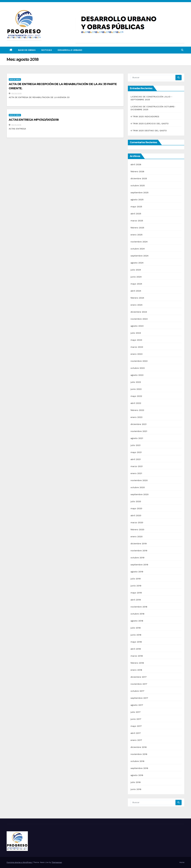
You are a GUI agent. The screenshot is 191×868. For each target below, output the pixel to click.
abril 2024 (136, 291)
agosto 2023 (137, 326)
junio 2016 (136, 789)
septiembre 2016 (139, 768)
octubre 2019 (137, 558)
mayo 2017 (136, 726)
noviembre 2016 (139, 754)
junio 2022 (136, 389)
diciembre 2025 (139, 178)
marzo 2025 (137, 221)
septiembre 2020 (140, 494)
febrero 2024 (137, 298)
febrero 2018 (137, 663)
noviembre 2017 (139, 684)
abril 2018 (136, 649)
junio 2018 (136, 635)
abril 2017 (136, 733)
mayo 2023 (136, 340)
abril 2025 (136, 214)
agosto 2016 (137, 775)
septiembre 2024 (139, 256)
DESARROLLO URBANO (70, 50)
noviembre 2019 (139, 551)
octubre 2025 (138, 186)
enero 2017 (136, 740)
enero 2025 (136, 235)
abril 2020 (136, 515)
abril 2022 (136, 403)
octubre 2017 (137, 691)
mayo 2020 (136, 508)
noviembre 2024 (139, 242)
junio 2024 (136, 277)
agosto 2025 (137, 200)
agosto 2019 (137, 572)
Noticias (47, 50)
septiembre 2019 (139, 565)
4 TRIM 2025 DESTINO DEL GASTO (149, 131)
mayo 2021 (136, 452)
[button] (182, 50)
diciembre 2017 (138, 677)
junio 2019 (136, 586)
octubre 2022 (138, 368)
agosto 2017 (137, 705)
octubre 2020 (138, 487)
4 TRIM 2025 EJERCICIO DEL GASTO (150, 124)
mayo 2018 (136, 642)
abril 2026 (136, 164)
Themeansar (57, 862)
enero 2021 (136, 473)
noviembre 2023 (139, 319)
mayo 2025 (136, 207)
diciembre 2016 (139, 747)
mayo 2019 (136, 593)
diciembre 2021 (139, 424)
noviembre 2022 (139, 361)
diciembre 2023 (139, 312)
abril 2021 (136, 459)
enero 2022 (136, 417)
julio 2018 (136, 628)
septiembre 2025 (139, 193)
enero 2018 (136, 670)
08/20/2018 (17, 93)
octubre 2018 (137, 614)
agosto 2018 (137, 621)
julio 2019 (136, 579)
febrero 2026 (137, 171)
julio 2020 (136, 501)
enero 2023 (136, 354)
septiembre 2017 (139, 698)
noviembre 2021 (139, 431)
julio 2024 (136, 270)
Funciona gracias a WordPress (19, 862)
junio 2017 (136, 719)
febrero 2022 (137, 410)
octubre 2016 (137, 761)
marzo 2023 (137, 347)
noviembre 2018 (139, 607)
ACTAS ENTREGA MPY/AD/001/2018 (34, 120)
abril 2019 (136, 600)
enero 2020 (136, 537)
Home (182, 862)
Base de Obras (27, 50)
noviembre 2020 (139, 480)
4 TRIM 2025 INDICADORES (145, 116)
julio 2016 (136, 782)
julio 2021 (135, 445)
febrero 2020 (137, 530)
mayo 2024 (136, 284)
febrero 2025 (137, 228)
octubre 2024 (138, 249)
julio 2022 (136, 382)
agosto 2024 (137, 263)
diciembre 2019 (139, 544)
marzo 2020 (137, 522)
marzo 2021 (137, 466)
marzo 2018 (137, 656)
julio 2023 (136, 333)
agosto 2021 (137, 438)
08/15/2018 (16, 125)
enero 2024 (136, 305)
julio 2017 (135, 712)
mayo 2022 (136, 396)
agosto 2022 (137, 375)
